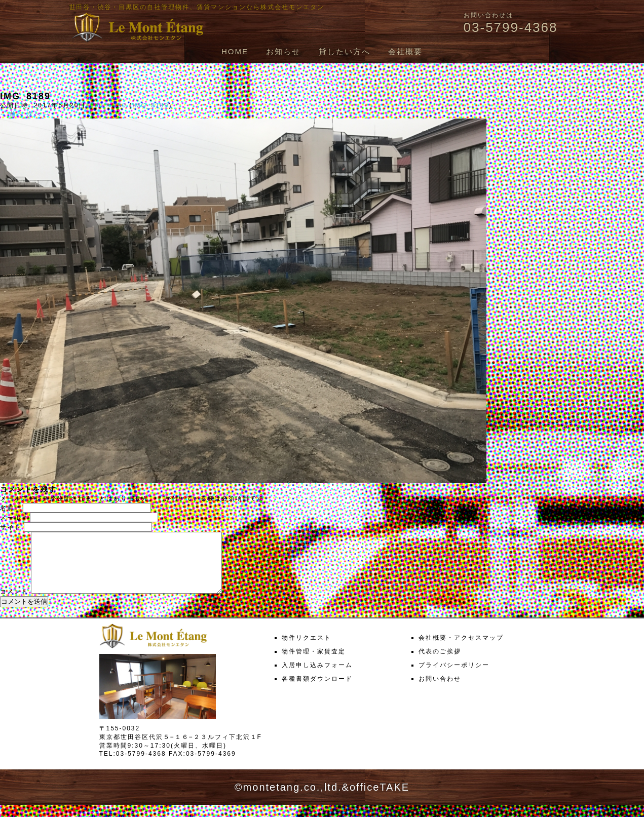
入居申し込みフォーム (317, 677)
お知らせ (283, 51)
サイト (11, 527)
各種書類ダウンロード (317, 691)
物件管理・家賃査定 (314, 664)
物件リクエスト (307, 650)
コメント (14, 604)
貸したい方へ (345, 51)
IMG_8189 (150, 105)
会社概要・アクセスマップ (461, 650)
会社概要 (405, 51)
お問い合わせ (440, 691)
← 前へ (12, 114)
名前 (10, 508)
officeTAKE (380, 799)
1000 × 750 (106, 105)
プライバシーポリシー (454, 677)
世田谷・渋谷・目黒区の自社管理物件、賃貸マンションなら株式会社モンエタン (197, 7)
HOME (235, 51)
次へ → (39, 114)
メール (14, 518)
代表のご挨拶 (440, 664)
